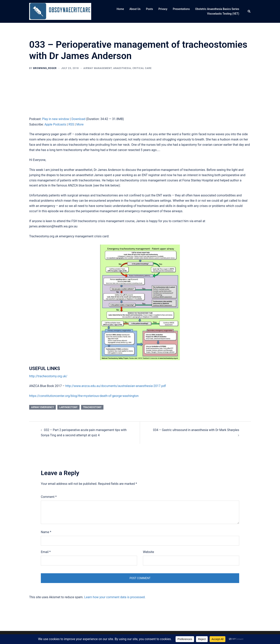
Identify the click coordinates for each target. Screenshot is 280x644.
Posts (150, 9)
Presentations (181, 9)
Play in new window (56, 119)
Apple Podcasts (55, 124)
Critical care (142, 68)
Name (46, 532)
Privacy (163, 9)
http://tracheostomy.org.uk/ (48, 376)
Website (148, 552)
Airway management (98, 68)
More (80, 124)
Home (120, 9)
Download (78, 119)
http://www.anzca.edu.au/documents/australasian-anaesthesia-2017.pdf (116, 386)
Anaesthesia (122, 68)
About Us (135, 9)
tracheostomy (92, 407)
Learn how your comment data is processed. (115, 597)
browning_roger (45, 68)
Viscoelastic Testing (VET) (223, 14)
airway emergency (42, 407)
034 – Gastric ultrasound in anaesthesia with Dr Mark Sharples (196, 430)
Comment (49, 497)
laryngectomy (68, 407)
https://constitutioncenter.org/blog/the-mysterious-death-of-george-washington (84, 396)
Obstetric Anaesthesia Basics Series (217, 9)
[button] (249, 11)
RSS (71, 124)
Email (46, 552)
